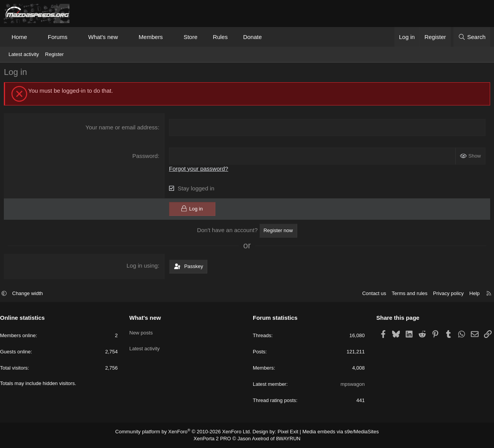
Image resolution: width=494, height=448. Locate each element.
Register (54, 54)
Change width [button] (32, 294)
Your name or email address (122, 129)
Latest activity (24, 54)
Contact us (370, 294)
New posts (143, 332)
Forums (58, 37)
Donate (252, 37)
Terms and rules (406, 294)
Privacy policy (444, 294)
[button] (34, 37)
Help (471, 294)
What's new (103, 37)
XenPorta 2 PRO (215, 439)
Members (151, 37)
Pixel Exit (285, 432)
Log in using (143, 267)
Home (19, 37)
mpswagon (351, 385)
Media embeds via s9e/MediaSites (333, 432)
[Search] (472, 37)
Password (145, 157)
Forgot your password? (199, 170)
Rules (220, 37)
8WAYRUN (285, 439)
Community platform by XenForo (188, 432)
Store (191, 37)
